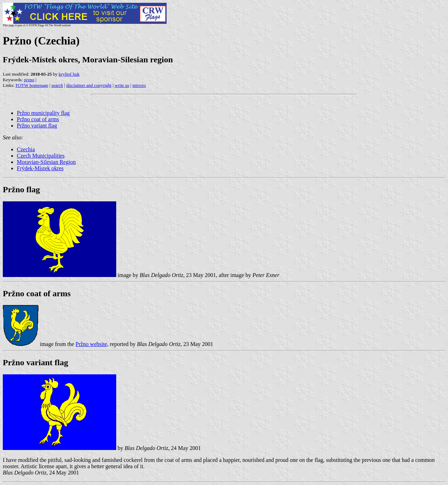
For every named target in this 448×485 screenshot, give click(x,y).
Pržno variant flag (37, 126)
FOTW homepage (32, 85)
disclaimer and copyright (89, 85)
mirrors (139, 85)
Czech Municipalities (41, 156)
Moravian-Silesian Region (46, 162)
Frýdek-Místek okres (40, 168)
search (57, 85)
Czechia (26, 149)
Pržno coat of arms (38, 119)
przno (29, 80)
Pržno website (91, 344)
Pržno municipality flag (43, 113)
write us (122, 85)
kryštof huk (69, 74)
